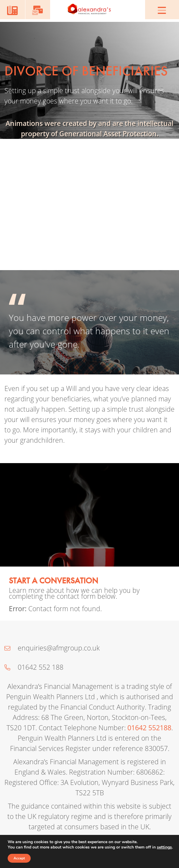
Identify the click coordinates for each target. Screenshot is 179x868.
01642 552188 (149, 728)
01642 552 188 (34, 667)
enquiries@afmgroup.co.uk (52, 648)
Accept (19, 858)
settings (164, 847)
